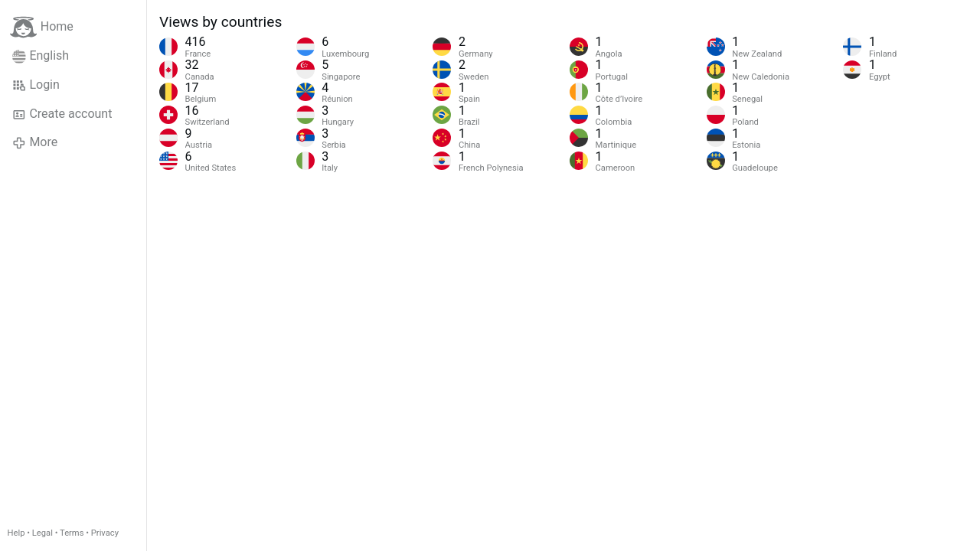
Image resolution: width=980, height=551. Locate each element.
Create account (62, 114)
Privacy (105, 533)
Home (42, 27)
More (35, 142)
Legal (42, 533)
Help (16, 533)
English (41, 56)
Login (36, 85)
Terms (72, 533)
